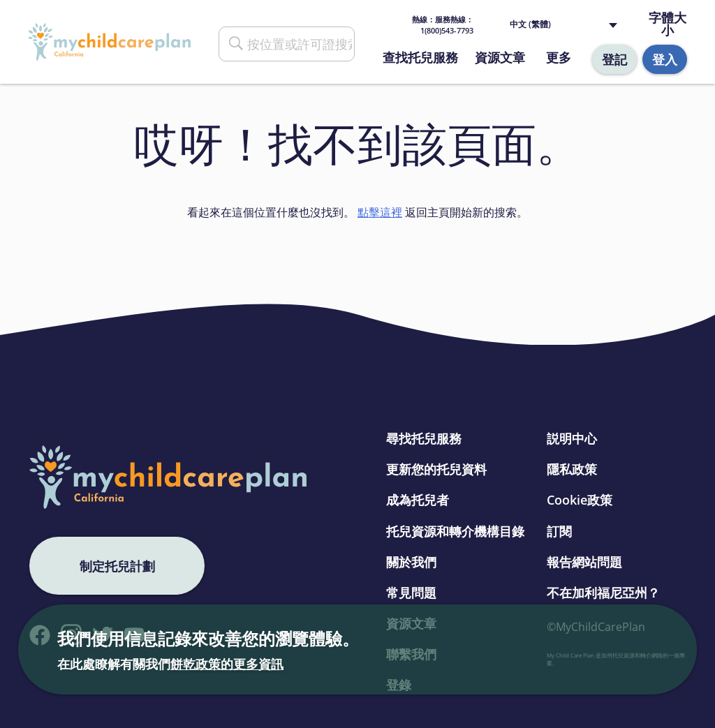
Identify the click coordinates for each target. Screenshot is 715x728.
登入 (665, 59)
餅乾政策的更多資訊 (227, 664)
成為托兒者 (418, 500)
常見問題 (411, 593)
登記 (614, 59)
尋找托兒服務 (424, 438)
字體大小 (668, 24)
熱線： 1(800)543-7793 (443, 25)
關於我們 (411, 562)
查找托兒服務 (420, 57)
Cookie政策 (580, 500)
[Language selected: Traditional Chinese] (567, 25)
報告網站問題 (584, 562)
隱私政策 (572, 469)
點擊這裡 (380, 212)
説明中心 (572, 438)
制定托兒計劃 (117, 566)
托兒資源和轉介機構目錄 (455, 531)
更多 (559, 57)
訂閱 (559, 531)
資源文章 (500, 57)
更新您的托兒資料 (436, 469)
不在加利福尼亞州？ (603, 593)
